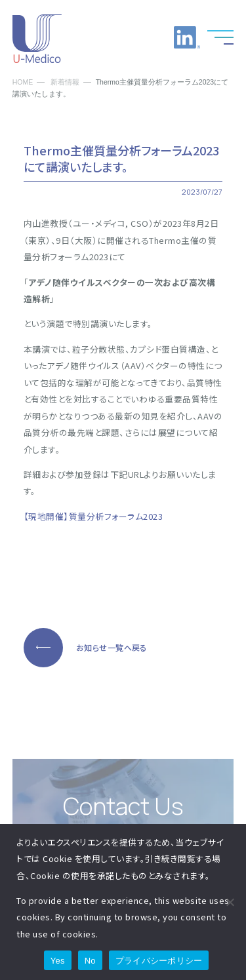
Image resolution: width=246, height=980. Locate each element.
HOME (23, 82)
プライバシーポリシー (159, 961)
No (90, 961)
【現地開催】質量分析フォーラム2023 (93, 516)
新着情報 (65, 82)
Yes (58, 961)
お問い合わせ (154, 37)
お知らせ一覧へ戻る (112, 647)
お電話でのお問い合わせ (121, 37)
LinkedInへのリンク (187, 37)
